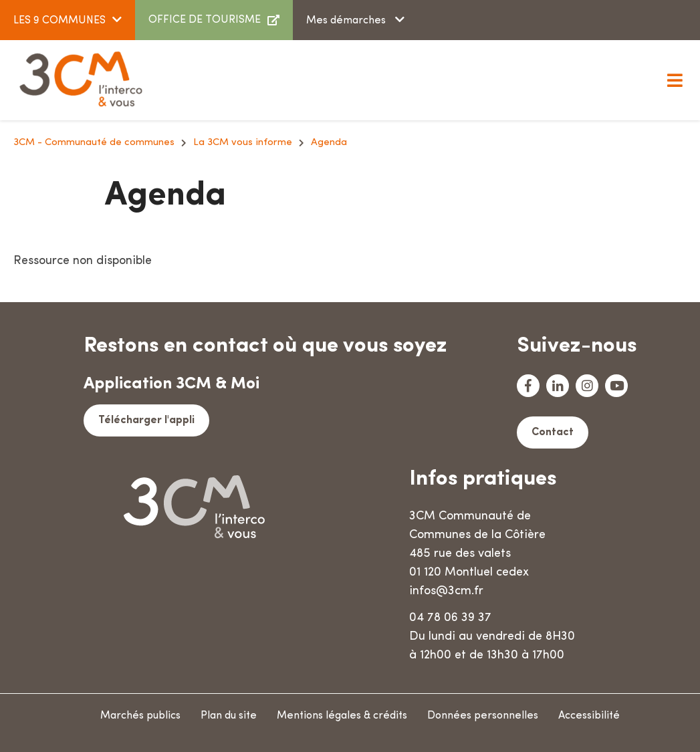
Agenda (329, 143)
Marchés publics (140, 716)
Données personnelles (483, 716)
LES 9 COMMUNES (60, 21)
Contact (553, 432)
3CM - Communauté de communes (94, 143)
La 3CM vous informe (243, 143)
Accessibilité (589, 716)
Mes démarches (347, 21)
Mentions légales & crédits (342, 716)
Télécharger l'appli (146, 420)
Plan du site (229, 716)
